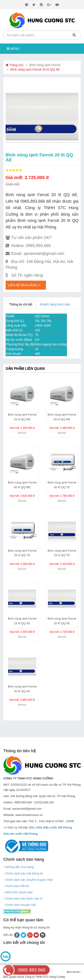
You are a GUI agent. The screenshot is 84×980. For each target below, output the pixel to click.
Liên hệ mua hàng (24, 285)
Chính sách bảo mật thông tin (24, 873)
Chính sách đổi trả (17, 886)
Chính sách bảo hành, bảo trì (24, 899)
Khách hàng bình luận (55, 304)
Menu (13, 49)
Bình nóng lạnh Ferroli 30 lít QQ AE (22, 689)
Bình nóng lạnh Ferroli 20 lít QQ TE (22, 553)
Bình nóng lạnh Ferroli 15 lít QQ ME (22, 417)
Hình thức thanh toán (19, 892)
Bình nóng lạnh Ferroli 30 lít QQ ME (22, 485)
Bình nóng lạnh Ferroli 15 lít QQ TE (62, 553)
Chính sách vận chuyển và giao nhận (29, 880)
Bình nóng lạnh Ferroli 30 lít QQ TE (62, 485)
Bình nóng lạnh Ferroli (45, 65)
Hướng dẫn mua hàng (19, 867)
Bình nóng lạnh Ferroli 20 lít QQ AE (35, 69)
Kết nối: (9, 935)
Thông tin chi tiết (21, 304)
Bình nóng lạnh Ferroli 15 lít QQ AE (22, 621)
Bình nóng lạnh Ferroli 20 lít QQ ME (62, 417)
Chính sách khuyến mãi (20, 905)
